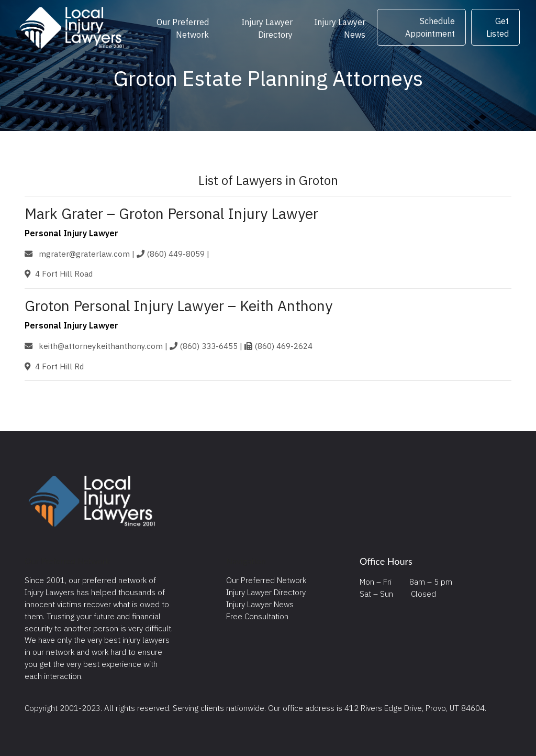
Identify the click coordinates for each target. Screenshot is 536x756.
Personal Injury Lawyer (71, 233)
